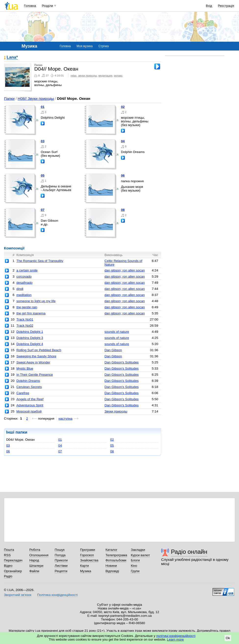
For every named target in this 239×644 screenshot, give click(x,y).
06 (123, 175)
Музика (86, 571)
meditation (24, 295)
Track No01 (25, 319)
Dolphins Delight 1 (30, 332)
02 (123, 107)
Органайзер (13, 571)
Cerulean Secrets (29, 387)
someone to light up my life (36, 301)
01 (42, 107)
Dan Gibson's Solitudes (122, 362)
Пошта (9, 550)
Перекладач (13, 560)
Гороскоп (87, 555)
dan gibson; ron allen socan (125, 270)
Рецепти (61, 571)
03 (42, 141)
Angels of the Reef (30, 399)
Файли (34, 571)
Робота (35, 550)
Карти (84, 566)
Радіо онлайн (189, 552)
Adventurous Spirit (30, 405)
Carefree (23, 393)
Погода (60, 555)
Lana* (12, 58)
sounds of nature (117, 332)
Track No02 (25, 326)
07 (42, 210)
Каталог (112, 550)
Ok (228, 638)
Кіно (134, 566)
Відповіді (112, 571)
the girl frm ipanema (31, 313)
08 (123, 210)
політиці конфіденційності (176, 636)
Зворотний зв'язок (18, 595)
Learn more (175, 639)
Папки (9, 98)
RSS (7, 555)
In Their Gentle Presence (35, 375)
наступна (66, 419)
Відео (8, 566)
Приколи (61, 560)
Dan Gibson (113, 350)
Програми (88, 550)
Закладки (138, 550)
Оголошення (39, 555)
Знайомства (89, 560)
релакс (118, 76)
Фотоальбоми (116, 560)
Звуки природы (116, 411)
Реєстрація (226, 6)
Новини (111, 566)
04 (123, 141)
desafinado (24, 283)
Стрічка (104, 46)
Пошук (60, 550)
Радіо (8, 576)
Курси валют (140, 555)
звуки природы (88, 76)
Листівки (61, 566)
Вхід (209, 6)
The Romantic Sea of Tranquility (40, 261)
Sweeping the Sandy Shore (36, 356)
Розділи (48, 6)
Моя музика (85, 46)
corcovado (24, 277)
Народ (34, 560)
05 (42, 175)
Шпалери (36, 566)
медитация (105, 76)
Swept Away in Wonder (33, 362)
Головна (30, 6)
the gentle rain (27, 307)
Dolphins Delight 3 (30, 338)
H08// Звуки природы (36, 98)
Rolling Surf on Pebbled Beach (39, 350)
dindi (20, 289)
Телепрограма (116, 555)
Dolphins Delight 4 (30, 344)
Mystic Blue (25, 368)
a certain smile (27, 270)
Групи (135, 571)
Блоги (135, 560)
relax (73, 76)
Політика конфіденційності (57, 595)
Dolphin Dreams (28, 381)
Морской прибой (29, 411)
